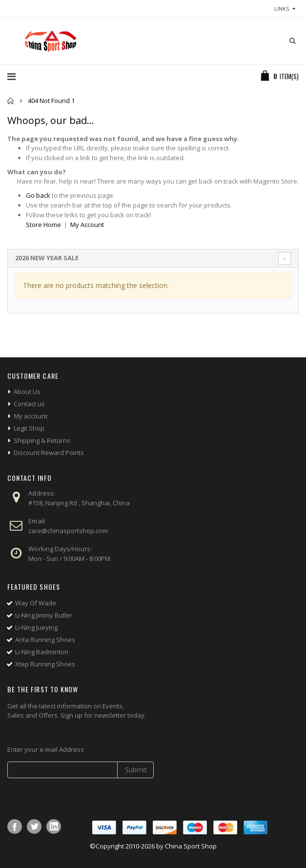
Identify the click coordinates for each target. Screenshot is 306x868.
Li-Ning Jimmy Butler (44, 615)
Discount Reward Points (49, 453)
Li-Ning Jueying (36, 627)
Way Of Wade (36, 603)
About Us (27, 392)
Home (11, 101)
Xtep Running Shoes (45, 664)
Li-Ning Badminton (42, 652)
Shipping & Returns (42, 440)
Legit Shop (29, 428)
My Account (87, 225)
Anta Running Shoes (45, 640)
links (282, 9)
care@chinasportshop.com (68, 531)
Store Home (43, 225)
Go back (38, 195)
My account (31, 416)
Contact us (29, 404)
